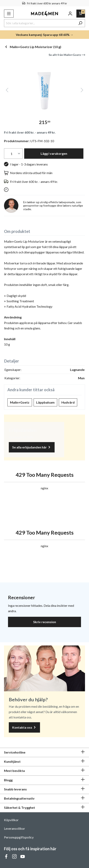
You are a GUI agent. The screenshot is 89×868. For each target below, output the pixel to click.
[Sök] (80, 23)
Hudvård (68, 402)
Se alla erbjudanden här (32, 447)
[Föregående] (7, 91)
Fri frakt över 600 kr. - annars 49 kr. (30, 132)
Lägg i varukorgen (54, 153)
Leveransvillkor (14, 828)
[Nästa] (82, 91)
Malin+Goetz (20, 402)
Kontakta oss (24, 728)
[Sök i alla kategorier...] (40, 23)
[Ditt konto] (70, 14)
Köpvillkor (11, 820)
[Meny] (9, 14)
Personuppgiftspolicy (19, 837)
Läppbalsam (45, 402)
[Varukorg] (81, 14)
